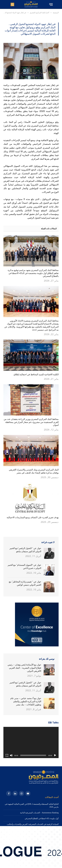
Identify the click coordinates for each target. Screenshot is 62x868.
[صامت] (11, 755)
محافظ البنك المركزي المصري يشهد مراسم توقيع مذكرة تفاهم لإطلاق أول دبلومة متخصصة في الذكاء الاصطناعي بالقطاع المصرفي (33, 273)
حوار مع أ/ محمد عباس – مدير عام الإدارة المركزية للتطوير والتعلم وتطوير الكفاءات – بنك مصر (26, 701)
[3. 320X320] (37, 646)
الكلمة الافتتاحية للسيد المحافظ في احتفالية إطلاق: (36, 374)
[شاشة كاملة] (7, 755)
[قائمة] (51, 4)
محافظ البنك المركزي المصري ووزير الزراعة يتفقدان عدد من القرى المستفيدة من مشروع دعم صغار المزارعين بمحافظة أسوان (31, 422)
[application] (31, 742)
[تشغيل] (55, 755)
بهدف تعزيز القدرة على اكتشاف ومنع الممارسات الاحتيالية (32, 517)
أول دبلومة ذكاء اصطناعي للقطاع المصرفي (42, 818)
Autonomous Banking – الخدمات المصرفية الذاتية (39, 813)
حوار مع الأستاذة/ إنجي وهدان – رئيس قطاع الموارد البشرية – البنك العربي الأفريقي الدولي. (24, 668)
